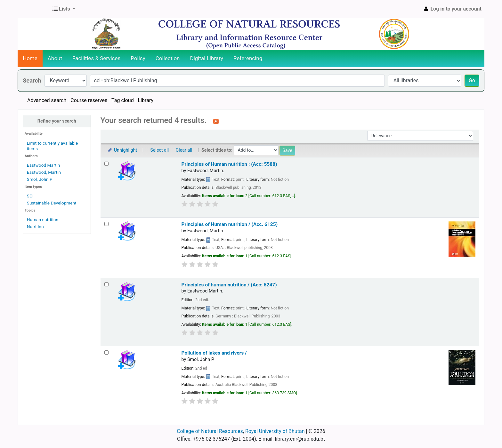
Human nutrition (43, 220)
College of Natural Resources (210, 431)
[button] (64, 9)
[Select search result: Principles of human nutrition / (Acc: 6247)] (106, 284)
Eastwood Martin (43, 165)
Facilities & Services (96, 58)
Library (146, 100)
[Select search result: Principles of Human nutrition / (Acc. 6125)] (106, 224)
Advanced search (47, 100)
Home (30, 58)
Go (472, 80)
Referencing (248, 58)
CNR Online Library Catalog (34, 9)
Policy (138, 58)
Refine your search (57, 121)
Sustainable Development (52, 203)
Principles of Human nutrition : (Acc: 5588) (229, 164)
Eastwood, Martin (44, 172)
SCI (30, 196)
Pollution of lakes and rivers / (214, 353)
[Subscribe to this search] (216, 121)
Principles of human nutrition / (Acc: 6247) (229, 285)
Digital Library (207, 58)
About (55, 58)
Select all (159, 150)
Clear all (184, 150)
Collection (168, 58)
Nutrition (35, 227)
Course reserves (89, 100)
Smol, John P (40, 179)
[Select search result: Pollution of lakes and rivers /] (106, 352)
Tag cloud (123, 100)
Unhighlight (122, 150)
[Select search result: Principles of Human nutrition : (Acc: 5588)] (106, 164)
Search (32, 80)
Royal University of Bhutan (275, 431)
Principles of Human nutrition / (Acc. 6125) (230, 224)
